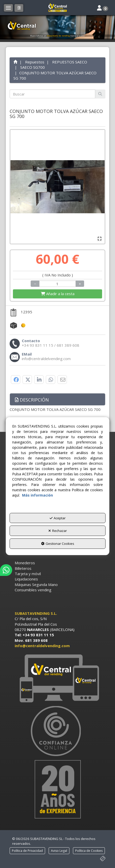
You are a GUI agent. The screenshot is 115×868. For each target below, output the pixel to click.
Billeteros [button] (23, 568)
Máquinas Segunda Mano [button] (36, 584)
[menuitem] (58, 563)
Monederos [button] (25, 563)
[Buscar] (100, 94)
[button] (58, 8)
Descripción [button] (32, 400)
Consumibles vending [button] (33, 590)
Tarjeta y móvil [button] (28, 574)
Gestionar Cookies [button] (58, 544)
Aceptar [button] (58, 518)
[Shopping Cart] (58, 294)
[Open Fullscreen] (100, 239)
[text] (53, 94)
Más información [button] (37, 495)
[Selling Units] (58, 284)
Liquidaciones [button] (26, 579)
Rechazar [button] (58, 531)
